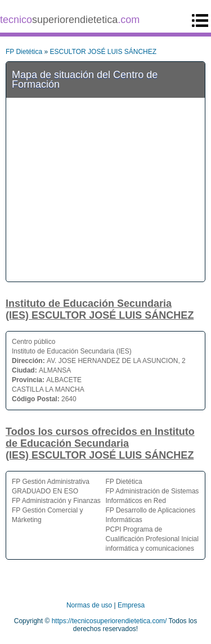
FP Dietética (24, 52)
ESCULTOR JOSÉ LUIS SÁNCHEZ (103, 52)
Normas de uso (89, 605)
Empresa (131, 605)
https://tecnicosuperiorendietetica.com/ (109, 621)
